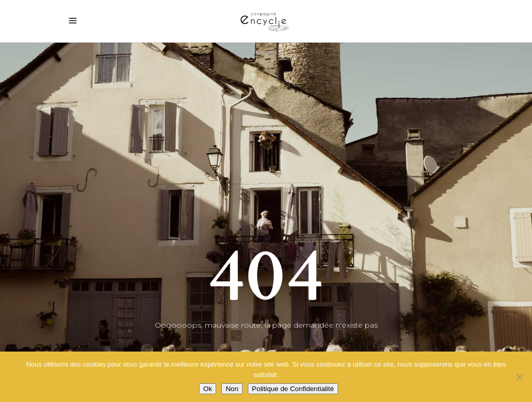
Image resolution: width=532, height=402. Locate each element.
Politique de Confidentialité (293, 389)
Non (232, 389)
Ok (208, 389)
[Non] (519, 377)
